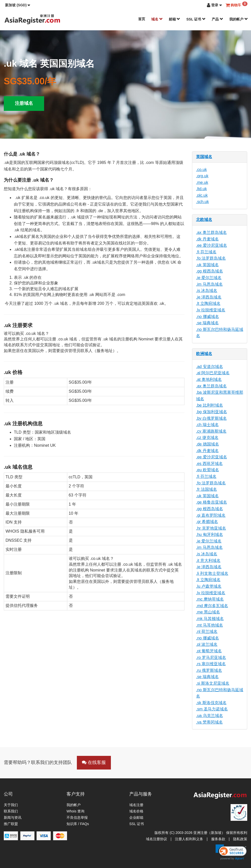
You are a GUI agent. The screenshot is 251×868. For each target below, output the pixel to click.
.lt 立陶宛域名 (208, 303)
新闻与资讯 (13, 817)
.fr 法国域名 (207, 489)
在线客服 (94, 762)
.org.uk (202, 176)
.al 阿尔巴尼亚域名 (213, 373)
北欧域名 (204, 220)
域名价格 (136, 811)
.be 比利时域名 (210, 405)
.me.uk (202, 182)
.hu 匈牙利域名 (210, 535)
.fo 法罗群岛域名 (211, 258)
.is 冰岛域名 (207, 291)
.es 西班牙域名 (209, 464)
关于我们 (11, 805)
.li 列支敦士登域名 (212, 573)
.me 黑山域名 (208, 612)
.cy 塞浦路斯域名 (211, 431)
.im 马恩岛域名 (209, 284)
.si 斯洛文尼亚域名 (213, 683)
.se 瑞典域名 (207, 323)
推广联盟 (11, 824)
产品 (217, 19)
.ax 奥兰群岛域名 (211, 232)
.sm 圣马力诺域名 (212, 709)
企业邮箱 (136, 817)
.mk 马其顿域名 (210, 619)
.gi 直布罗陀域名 (211, 515)
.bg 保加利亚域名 (212, 412)
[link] (231, 852)
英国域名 (204, 157)
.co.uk (201, 170)
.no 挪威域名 (208, 317)
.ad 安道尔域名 (210, 367)
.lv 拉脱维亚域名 (211, 310)
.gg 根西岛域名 (210, 271)
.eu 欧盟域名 (208, 470)
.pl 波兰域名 (207, 644)
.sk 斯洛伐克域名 (211, 703)
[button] (18, 5)
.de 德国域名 (208, 444)
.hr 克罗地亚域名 (211, 528)
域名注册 (136, 805)
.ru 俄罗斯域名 (209, 670)
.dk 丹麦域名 (207, 239)
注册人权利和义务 (189, 839)
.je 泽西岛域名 (209, 297)
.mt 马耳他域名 (210, 625)
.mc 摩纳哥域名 (210, 599)
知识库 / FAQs (78, 824)
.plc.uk (202, 195)
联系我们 (11, 811)
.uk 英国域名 (207, 265)
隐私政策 (240, 839)
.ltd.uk (201, 189)
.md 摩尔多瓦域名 (212, 606)
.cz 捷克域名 (207, 438)
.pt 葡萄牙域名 (209, 651)
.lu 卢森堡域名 (209, 586)
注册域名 (24, 103)
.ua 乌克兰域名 (210, 716)
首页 (142, 19)
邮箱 (175, 19)
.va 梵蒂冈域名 (209, 722)
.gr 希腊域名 (207, 522)
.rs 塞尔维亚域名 (211, 664)
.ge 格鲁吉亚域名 (212, 502)
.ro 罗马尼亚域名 (211, 658)
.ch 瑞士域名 (207, 425)
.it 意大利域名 (208, 561)
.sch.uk (202, 202)
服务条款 (218, 839)
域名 (157, 19)
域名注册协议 (156, 839)
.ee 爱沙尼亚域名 (212, 245)
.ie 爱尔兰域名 (209, 278)
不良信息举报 (77, 817)
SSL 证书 (196, 19)
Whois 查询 (75, 811)
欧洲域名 (204, 354)
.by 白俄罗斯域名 (211, 418)
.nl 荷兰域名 (207, 631)
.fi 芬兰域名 (206, 252)
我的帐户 (239, 19)
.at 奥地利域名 (209, 379)
